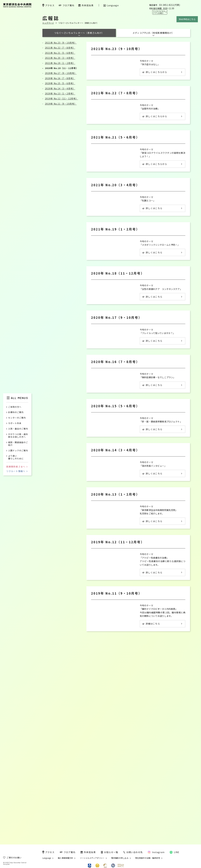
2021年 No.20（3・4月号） (60, 58)
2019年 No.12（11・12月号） (61, 99)
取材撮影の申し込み (120, 858)
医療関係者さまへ (17, 467)
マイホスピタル (159, 12)
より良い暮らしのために (16, 457)
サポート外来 (15, 423)
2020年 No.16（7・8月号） (60, 78)
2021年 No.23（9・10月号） (61, 43)
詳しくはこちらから (155, 72)
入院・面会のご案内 (18, 429)
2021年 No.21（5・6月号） (60, 53)
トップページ (48, 23)
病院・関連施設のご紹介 (18, 444)
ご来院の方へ (15, 407)
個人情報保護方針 (65, 858)
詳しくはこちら (152, 252)
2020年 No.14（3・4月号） (60, 88)
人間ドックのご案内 (18, 451)
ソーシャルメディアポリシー (92, 858)
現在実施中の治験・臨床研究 (148, 858)
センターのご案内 (17, 418)
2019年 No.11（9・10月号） (61, 104)
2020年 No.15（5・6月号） (60, 83)
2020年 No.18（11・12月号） (61, 68)
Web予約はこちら (187, 19)
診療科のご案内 (16, 412)
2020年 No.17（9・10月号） (61, 73)
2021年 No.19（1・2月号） (60, 63)
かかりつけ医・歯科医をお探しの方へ (18, 436)
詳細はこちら (151, 797)
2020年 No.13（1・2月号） (60, 93)
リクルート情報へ (17, 471)
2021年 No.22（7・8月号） (60, 48)
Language (47, 858)
